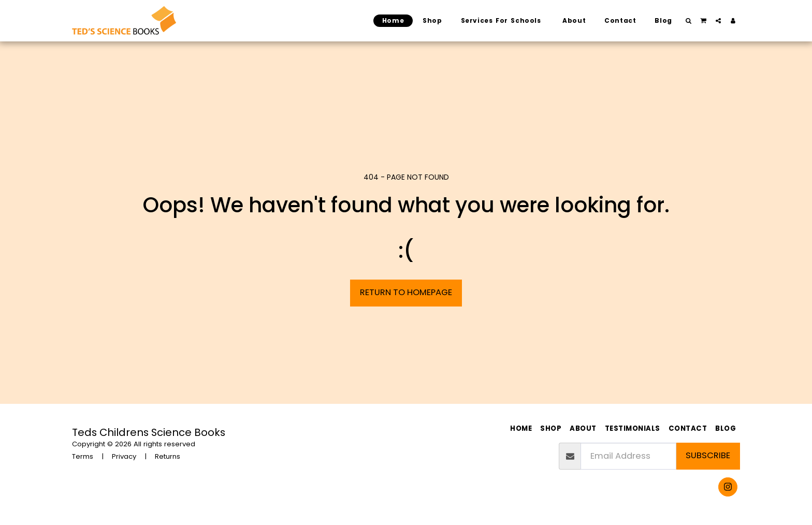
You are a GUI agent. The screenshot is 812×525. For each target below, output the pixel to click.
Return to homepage (406, 292)
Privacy (124, 456)
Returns (168, 456)
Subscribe (708, 455)
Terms (83, 456)
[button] (689, 21)
